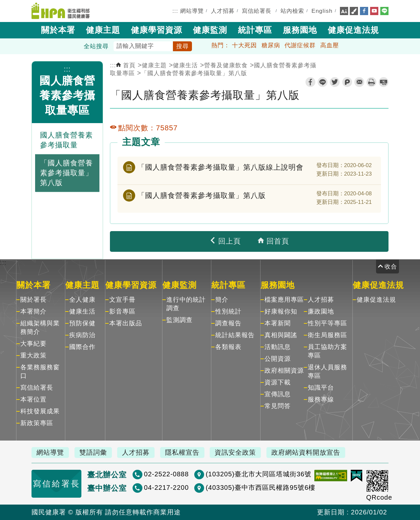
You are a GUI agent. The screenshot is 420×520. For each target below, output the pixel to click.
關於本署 (58, 30)
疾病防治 (82, 335)
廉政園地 (321, 311)
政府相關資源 (284, 370)
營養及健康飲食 (226, 65)
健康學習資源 (157, 30)
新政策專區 (37, 423)
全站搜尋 (96, 46)
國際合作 (82, 347)
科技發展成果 (40, 411)
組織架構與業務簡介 (40, 327)
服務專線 (321, 399)
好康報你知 (281, 311)
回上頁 (225, 241)
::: (175, 11)
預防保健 (82, 323)
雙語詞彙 (93, 452)
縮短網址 (384, 82)
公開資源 (278, 359)
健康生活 (185, 65)
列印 (371, 82)
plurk (347, 82)
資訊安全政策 (235, 452)
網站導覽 (192, 11)
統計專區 (255, 30)
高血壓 (330, 45)
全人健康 (82, 300)
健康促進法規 (353, 30)
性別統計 (228, 311)
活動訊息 (278, 347)
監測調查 (179, 320)
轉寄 (359, 82)
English (322, 11)
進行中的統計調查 (186, 304)
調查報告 (228, 323)
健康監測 (210, 30)
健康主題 (103, 30)
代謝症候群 (300, 45)
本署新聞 (278, 323)
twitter (335, 82)
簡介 (222, 300)
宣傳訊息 (278, 394)
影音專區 (122, 311)
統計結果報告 (235, 335)
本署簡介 (33, 311)
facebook (310, 82)
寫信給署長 (257, 11)
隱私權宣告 (182, 452)
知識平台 (321, 388)
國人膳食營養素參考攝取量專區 (67, 95)
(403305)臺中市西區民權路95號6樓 (261, 487)
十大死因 (244, 45)
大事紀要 (33, 344)
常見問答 (278, 406)
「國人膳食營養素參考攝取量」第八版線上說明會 (220, 167)
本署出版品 (126, 323)
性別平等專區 (327, 323)
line (323, 82)
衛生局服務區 (327, 335)
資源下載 (278, 382)
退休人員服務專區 (327, 371)
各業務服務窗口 (40, 371)
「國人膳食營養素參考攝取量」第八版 (194, 73)
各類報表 (228, 347)
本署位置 (33, 399)
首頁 (126, 65)
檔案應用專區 (284, 300)
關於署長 (33, 300)
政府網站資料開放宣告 (306, 452)
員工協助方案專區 (327, 351)
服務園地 (300, 30)
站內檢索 (292, 11)
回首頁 (273, 241)
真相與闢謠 (281, 335)
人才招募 (223, 11)
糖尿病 (271, 45)
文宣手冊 (122, 300)
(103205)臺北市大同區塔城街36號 (259, 474)
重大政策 (33, 355)
